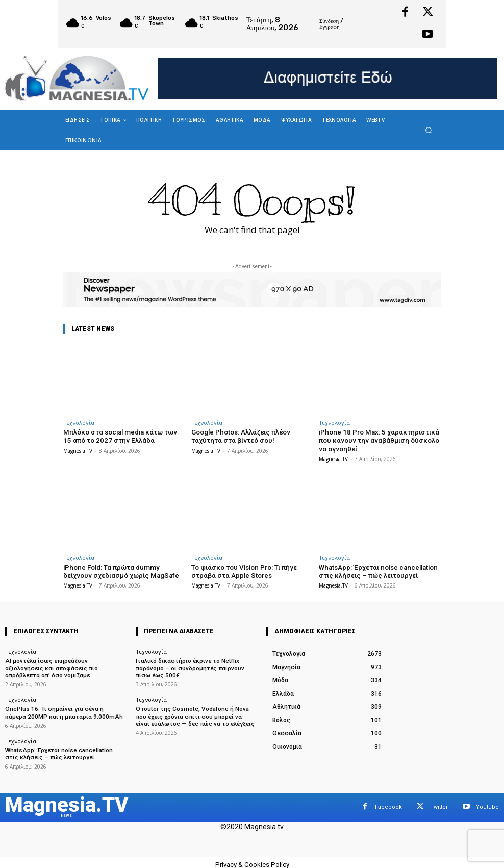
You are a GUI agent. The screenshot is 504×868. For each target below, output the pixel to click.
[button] (429, 130)
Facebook (388, 802)
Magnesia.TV (78, 450)
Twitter (439, 802)
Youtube (487, 802)
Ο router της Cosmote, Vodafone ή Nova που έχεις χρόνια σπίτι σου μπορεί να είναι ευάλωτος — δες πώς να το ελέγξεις (194, 713)
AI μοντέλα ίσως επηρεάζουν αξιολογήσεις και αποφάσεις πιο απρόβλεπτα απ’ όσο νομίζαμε (63, 666)
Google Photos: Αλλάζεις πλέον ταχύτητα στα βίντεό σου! (240, 436)
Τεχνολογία (79, 423)
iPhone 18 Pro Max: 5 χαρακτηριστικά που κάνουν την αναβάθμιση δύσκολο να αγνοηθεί (377, 440)
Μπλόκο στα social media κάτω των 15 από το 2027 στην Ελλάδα (124, 436)
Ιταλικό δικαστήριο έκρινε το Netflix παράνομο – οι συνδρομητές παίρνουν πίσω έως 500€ (195, 666)
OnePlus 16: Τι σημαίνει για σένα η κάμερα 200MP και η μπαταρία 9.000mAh (63, 709)
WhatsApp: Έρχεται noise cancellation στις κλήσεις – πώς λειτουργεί (377, 570)
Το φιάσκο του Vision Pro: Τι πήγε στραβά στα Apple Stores (243, 570)
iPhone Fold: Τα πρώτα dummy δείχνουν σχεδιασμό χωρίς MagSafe (120, 570)
